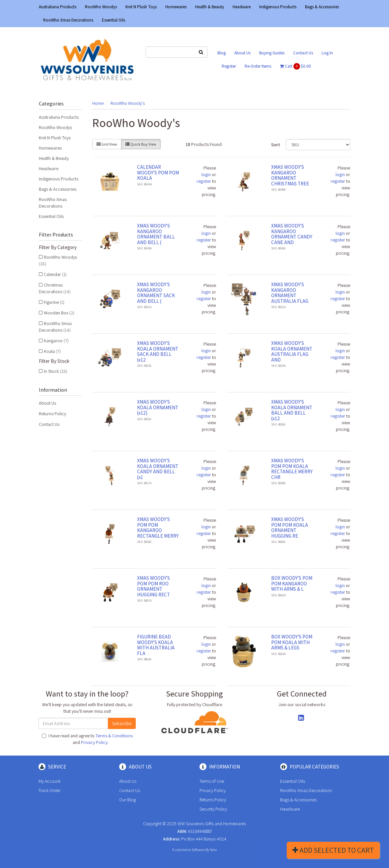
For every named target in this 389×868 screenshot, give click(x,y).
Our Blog (127, 800)
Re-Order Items (258, 66)
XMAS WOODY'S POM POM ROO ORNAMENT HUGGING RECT (154, 586)
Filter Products (56, 235)
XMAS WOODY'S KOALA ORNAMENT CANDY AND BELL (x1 (158, 469)
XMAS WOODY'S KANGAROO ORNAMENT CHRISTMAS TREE (290, 175)
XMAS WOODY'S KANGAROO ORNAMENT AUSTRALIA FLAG (290, 293)
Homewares (176, 7)
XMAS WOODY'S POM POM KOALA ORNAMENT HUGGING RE (290, 528)
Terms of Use (212, 781)
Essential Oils (114, 20)
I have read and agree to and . (87, 739)
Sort (276, 145)
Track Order (49, 790)
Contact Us (303, 53)
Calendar (55, 274)
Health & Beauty (210, 7)
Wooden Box (59, 313)
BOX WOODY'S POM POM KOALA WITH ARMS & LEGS (292, 642)
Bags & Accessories (322, 7)
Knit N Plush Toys (141, 7)
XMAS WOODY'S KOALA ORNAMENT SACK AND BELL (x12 (158, 351)
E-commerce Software (189, 850)
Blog (222, 53)
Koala (52, 351)
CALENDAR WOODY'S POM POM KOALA (158, 172)
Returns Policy (52, 414)
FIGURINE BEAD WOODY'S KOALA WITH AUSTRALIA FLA (156, 645)
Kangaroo (56, 341)
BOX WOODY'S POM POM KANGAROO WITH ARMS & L (292, 583)
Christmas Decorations (55, 288)
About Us (242, 53)
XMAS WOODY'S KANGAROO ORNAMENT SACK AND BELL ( (156, 293)
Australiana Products (58, 7)
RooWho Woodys (101, 7)
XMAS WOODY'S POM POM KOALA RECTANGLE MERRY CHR (292, 469)
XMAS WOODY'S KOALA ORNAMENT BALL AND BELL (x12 (292, 410)
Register (229, 66)
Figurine (54, 302)
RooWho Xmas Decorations (68, 20)
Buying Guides (272, 53)
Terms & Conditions (114, 736)
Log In (327, 53)
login (206, 174)
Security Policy (213, 809)
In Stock (56, 371)
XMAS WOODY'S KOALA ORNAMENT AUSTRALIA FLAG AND (292, 351)
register (204, 181)
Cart (295, 66)
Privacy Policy (94, 742)
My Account (49, 781)
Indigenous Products (278, 7)
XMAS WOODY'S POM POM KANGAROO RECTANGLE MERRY (158, 528)
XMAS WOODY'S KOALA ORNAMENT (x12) (158, 407)
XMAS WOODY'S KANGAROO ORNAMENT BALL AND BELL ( (156, 234)
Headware (242, 7)
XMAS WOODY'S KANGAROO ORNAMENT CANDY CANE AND (292, 234)
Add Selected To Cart (333, 850)
